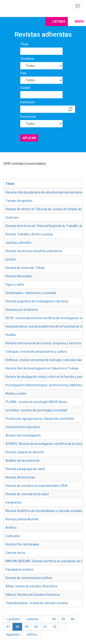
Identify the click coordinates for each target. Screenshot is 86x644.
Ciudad (25, 88)
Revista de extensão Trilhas (25, 268)
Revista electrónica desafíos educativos (34, 251)
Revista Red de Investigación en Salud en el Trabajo (42, 368)
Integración (14, 502)
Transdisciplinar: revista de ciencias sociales (37, 603)
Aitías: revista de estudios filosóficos (31, 586)
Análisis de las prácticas (23, 461)
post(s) (11, 259)
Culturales (13, 536)
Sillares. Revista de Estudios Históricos (33, 595)
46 (73, 619)
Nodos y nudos (16, 393)
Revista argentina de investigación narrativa (37, 301)
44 (54, 619)
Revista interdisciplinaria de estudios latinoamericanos (44, 192)
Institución (28, 102)
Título (24, 44)
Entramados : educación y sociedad (31, 293)
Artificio (11, 528)
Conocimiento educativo (23, 427)
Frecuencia (28, 117)
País (23, 73)
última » (32, 634)
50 (36, 627)
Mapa (79, 22)
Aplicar (29, 138)
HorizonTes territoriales (22, 544)
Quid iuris (12, 217)
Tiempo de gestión (19, 201)
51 (45, 627)
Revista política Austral (22, 519)
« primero (13, 619)
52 (55, 627)
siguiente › (14, 634)
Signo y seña (15, 285)
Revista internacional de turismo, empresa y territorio (43, 343)
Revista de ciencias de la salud (27, 494)
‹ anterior (32, 619)
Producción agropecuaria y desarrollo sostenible (40, 419)
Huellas (11, 335)
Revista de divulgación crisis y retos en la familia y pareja (46, 377)
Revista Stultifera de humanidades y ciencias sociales (44, 511)
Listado (59, 22)
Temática (27, 59)
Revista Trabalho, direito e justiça (29, 234)
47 (8, 627)
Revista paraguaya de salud (25, 469)
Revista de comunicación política (29, 578)
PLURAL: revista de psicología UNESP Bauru (37, 402)
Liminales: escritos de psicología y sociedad (36, 410)
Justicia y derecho (18, 243)
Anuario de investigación (23, 435)
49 (27, 627)
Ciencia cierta (15, 553)
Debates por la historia (21, 310)
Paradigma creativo (20, 569)
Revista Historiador (19, 276)
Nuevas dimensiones (20, 477)
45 (63, 619)
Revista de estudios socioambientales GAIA (37, 486)
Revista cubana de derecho (25, 452)
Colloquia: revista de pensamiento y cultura (36, 352)
